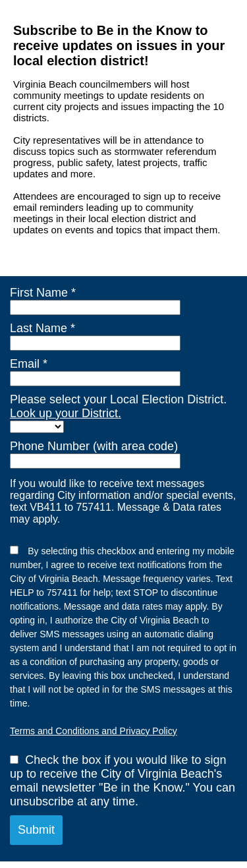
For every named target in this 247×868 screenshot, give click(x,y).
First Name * (43, 293)
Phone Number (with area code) (94, 446)
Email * (29, 364)
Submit (36, 830)
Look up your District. (66, 413)
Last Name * (42, 328)
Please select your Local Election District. (118, 406)
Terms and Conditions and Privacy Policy (94, 731)
